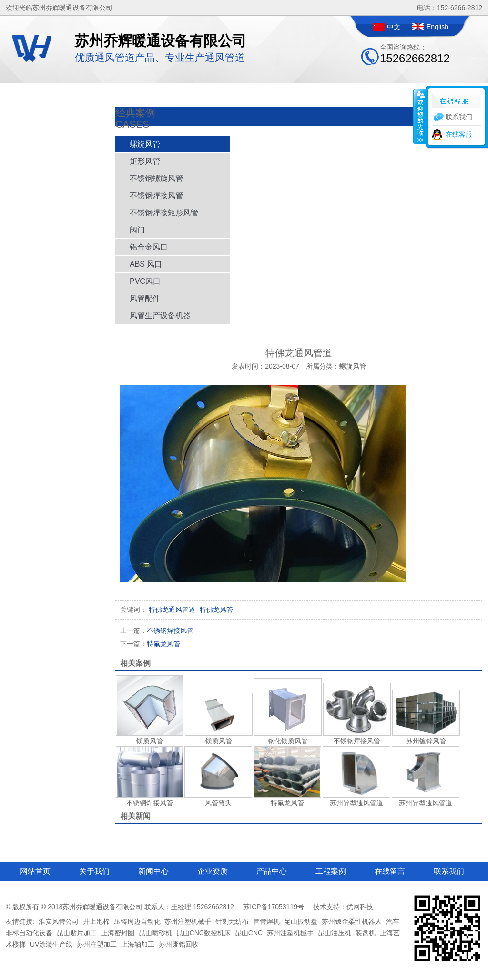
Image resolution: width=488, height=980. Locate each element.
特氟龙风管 (150, 644)
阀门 (137, 230)
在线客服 (459, 134)
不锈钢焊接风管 (156, 195)
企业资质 (213, 871)
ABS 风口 (146, 264)
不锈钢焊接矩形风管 (164, 213)
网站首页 (35, 871)
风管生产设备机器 (160, 315)
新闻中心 (153, 871)
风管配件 (145, 298)
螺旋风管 (145, 144)
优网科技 (360, 907)
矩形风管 (145, 161)
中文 (394, 27)
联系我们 (449, 871)
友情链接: (20, 921)
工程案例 (331, 871)
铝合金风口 (149, 247)
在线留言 (390, 871)
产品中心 (272, 871)
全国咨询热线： (415, 54)
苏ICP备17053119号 (274, 907)
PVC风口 (145, 281)
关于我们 (94, 871)
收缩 (420, 116)
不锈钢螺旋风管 (156, 178)
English (437, 27)
